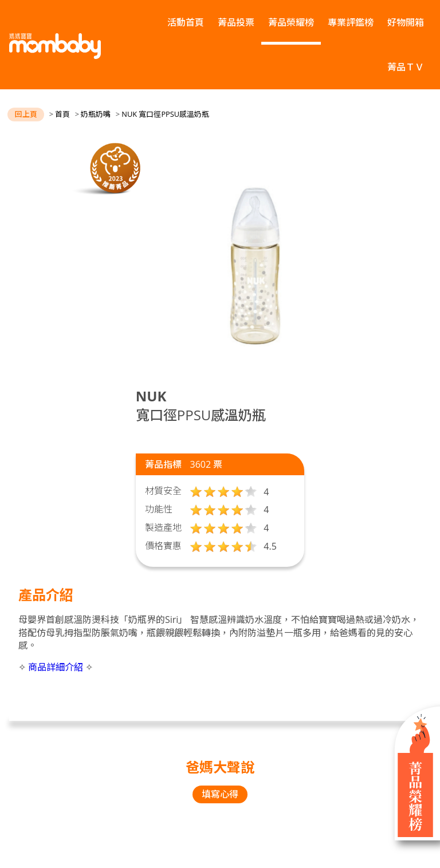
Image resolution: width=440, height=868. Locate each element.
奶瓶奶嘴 (96, 114)
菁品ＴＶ (406, 67)
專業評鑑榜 (351, 22)
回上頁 (26, 114)
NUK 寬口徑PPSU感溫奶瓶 (165, 114)
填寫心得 (220, 794)
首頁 (62, 114)
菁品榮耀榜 (291, 22)
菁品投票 (236, 22)
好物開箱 (406, 22)
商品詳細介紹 (56, 667)
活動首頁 (186, 22)
